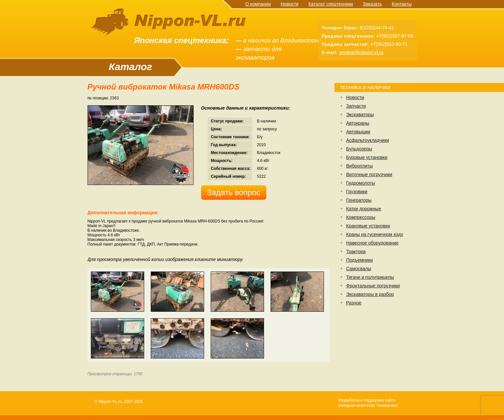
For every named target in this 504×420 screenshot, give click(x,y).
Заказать (372, 4)
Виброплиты (360, 166)
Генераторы (359, 200)
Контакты (402, 4)
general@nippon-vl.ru (361, 52)
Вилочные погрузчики (369, 174)
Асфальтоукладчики (368, 140)
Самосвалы (359, 269)
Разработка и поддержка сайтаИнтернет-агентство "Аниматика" (368, 403)
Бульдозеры (359, 149)
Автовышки (358, 132)
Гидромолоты (361, 183)
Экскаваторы (360, 115)
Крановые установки (368, 226)
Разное (354, 303)
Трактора (356, 251)
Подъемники (360, 260)
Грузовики (357, 192)
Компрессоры (361, 217)
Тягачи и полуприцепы (370, 277)
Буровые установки (367, 157)
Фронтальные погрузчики (373, 286)
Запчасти (356, 106)
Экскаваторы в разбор (370, 294)
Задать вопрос (233, 192)
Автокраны (358, 123)
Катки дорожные (364, 209)
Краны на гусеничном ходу (375, 234)
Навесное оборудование (372, 243)
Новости (289, 4)
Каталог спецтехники (331, 4)
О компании (258, 4)
